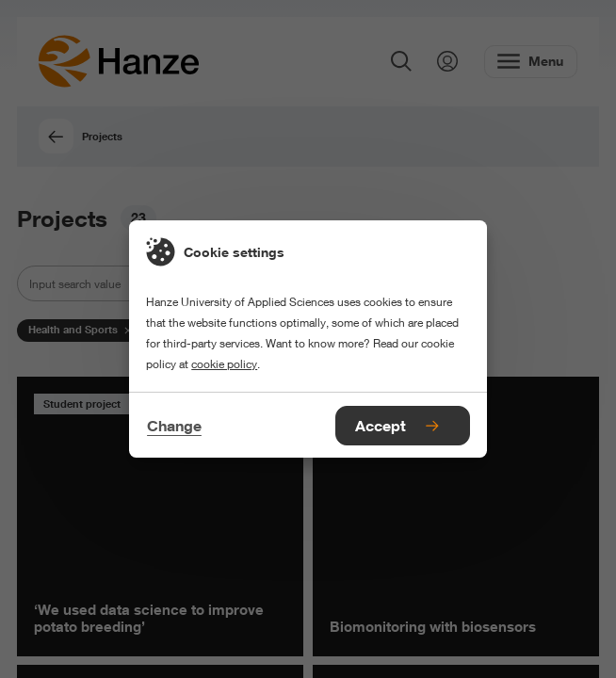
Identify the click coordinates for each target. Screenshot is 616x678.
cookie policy (224, 364)
